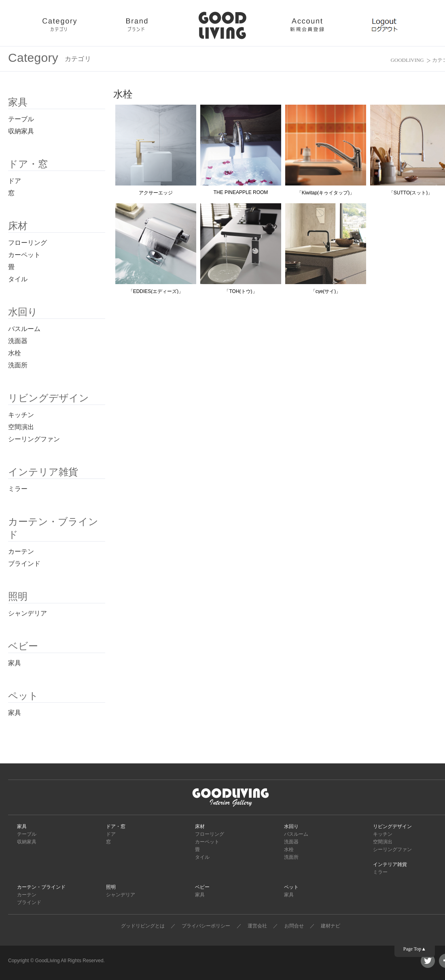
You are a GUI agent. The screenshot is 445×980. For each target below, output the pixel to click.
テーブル (21, 119)
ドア (15, 181)
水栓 (15, 353)
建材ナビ (331, 926)
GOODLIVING (407, 60)
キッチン (21, 415)
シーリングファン (34, 439)
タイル (18, 279)
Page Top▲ (415, 949)
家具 (15, 663)
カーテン (21, 551)
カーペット (24, 255)
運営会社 (257, 926)
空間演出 (21, 427)
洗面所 (18, 365)
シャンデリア (28, 613)
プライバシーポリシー (206, 926)
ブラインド (24, 564)
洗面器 (18, 341)
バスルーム (24, 329)
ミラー (18, 489)
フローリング (28, 243)
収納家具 (21, 131)
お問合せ (294, 926)
